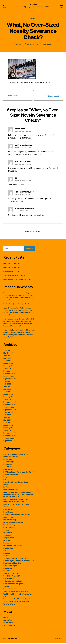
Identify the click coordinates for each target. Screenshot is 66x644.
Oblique (6, 531)
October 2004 (9, 408)
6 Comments (47, 45)
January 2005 (9, 400)
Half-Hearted (8, 510)
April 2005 (7, 392)
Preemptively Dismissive (13, 546)
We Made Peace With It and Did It (16, 592)
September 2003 (10, 441)
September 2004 (10, 410)
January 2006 (9, 369)
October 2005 (9, 377)
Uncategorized (9, 579)
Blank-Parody (8, 470)
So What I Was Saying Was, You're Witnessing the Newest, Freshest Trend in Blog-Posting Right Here (19, 561)
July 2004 (7, 416)
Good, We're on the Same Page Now (16, 505)
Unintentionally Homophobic (14, 584)
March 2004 (8, 426)
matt (21, 45)
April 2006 (7, 361)
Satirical (7, 554)
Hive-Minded (8, 513)
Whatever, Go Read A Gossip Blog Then (18, 600)
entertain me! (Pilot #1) (12, 268)
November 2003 (10, 436)
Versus (6, 587)
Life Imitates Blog (10, 520)
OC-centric (8, 533)
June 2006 (7, 356)
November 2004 (10, 405)
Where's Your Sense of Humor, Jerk (16, 602)
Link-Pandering (9, 525)
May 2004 (7, 421)
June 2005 (7, 387)
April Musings (9, 462)
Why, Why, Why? (10, 605)
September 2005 (10, 379)
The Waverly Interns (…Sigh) (14, 276)
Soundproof (8, 569)
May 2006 (7, 359)
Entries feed (8, 621)
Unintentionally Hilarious (12, 582)
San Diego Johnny (10, 320)
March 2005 (8, 395)
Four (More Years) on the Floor (20, 305)
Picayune (7, 541)
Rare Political (8, 549)
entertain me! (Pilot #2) (12, 264)
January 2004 (9, 431)
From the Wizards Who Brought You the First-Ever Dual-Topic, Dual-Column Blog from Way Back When (18, 495)
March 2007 (8, 354)
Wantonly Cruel (9, 589)
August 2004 (8, 413)
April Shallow (8, 467)
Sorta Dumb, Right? (10, 566)
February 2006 (9, 366)
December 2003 (10, 434)
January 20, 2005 (32, 45)
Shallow (6, 556)
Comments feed (9, 623)
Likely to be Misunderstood (13, 523)
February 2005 (9, 397)
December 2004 (10, 403)
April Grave (8, 460)
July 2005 (7, 385)
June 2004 (7, 418)
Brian (5, 293)
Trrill (5, 305)
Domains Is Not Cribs (11, 272)
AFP (49, 83)
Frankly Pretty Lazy (11, 490)
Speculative (8, 571)
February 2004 (9, 428)
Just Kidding (8, 518)
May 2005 (7, 390)
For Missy (7, 488)
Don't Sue (7, 480)
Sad (5, 551)
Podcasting (8, 544)
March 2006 (8, 364)
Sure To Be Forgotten (11, 574)
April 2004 (7, 423)
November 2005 (10, 374)
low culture (33, 4)
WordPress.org (9, 626)
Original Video (9, 538)
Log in (6, 618)
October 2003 (9, 439)
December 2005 (10, 372)
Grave (33, 19)
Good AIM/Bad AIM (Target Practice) (17, 280)
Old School (7, 536)
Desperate (7, 477)
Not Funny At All (9, 528)
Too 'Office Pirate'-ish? (12, 577)
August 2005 (8, 382)
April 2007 (7, 351)
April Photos (8, 465)
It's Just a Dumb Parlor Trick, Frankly (17, 515)
